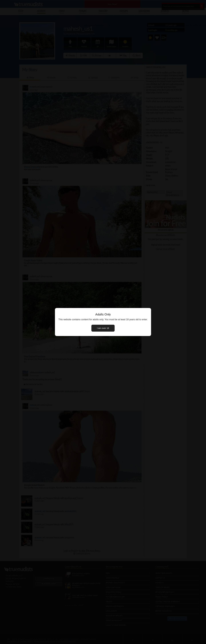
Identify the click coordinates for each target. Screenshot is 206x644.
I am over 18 (103, 328)
